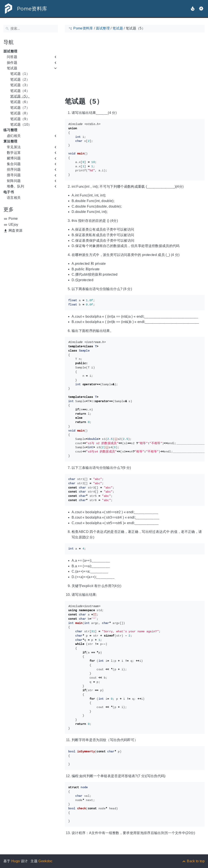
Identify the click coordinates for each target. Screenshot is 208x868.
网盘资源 (15, 230)
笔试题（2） (20, 79)
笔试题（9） (20, 119)
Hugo (16, 861)
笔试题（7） (20, 108)
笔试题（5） (20, 96)
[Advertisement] (31, 261)
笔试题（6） (20, 102)
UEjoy (13, 225)
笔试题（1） (20, 74)
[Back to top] (193, 861)
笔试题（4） (20, 91)
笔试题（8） (20, 113)
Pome (13, 219)
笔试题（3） (20, 85)
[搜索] (31, 29)
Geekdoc (45, 861)
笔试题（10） (21, 124)
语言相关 (14, 198)
